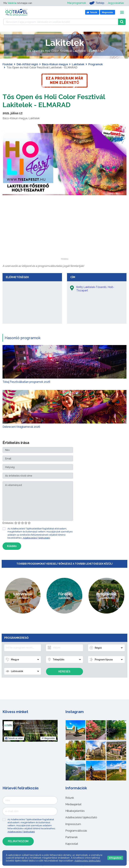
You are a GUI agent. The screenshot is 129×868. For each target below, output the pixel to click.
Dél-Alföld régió (27, 64)
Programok (96, 64)
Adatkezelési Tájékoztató (36, 538)
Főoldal (8, 64)
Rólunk (70, 798)
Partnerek (71, 837)
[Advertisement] (64, 237)
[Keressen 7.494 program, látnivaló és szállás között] (61, 22)
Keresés (64, 672)
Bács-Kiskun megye (55, 64)
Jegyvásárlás (116, 3)
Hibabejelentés (75, 811)
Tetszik (14, 738)
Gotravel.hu (21, 723)
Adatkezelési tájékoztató (81, 817)
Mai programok (77, 3)
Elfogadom (115, 858)
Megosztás (48, 738)
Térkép (97, 3)
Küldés (12, 546)
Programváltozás (76, 831)
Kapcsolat (72, 844)
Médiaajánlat (73, 804)
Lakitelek (78, 64)
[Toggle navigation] (122, 12)
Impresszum (73, 824)
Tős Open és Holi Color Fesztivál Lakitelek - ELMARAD (54, 101)
